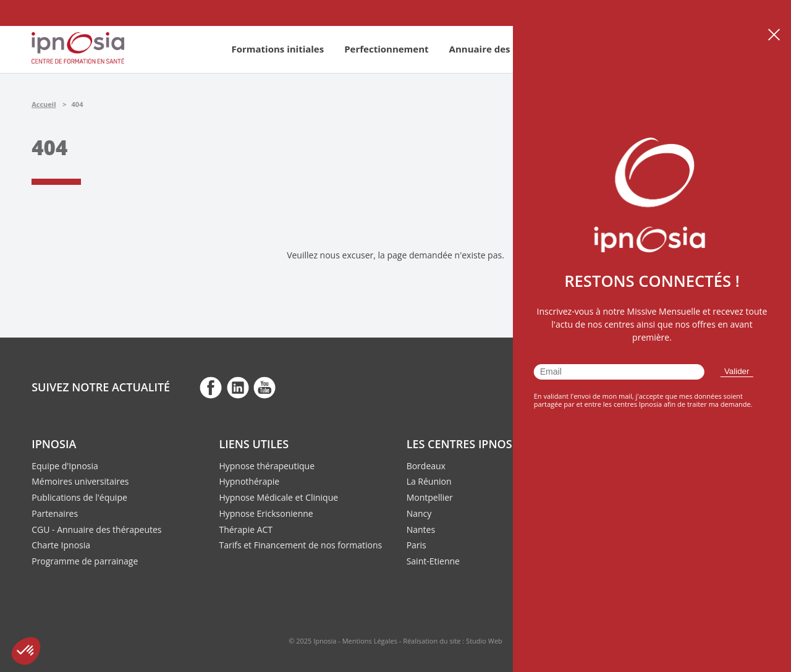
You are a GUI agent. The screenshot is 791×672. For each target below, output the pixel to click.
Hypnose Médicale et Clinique (278, 497)
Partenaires (55, 513)
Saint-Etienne (433, 561)
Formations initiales (277, 49)
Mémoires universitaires (80, 481)
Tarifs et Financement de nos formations (300, 545)
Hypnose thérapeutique (267, 466)
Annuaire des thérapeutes (510, 49)
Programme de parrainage (85, 561)
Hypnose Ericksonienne (266, 513)
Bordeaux (426, 466)
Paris (417, 545)
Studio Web (484, 641)
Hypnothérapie (249, 481)
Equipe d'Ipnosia (65, 466)
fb (211, 387)
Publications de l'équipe (79, 497)
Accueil (44, 104)
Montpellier (430, 497)
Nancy (419, 513)
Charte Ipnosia (61, 545)
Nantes (421, 530)
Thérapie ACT (246, 530)
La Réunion (429, 481)
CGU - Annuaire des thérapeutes (96, 530)
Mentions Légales (370, 641)
